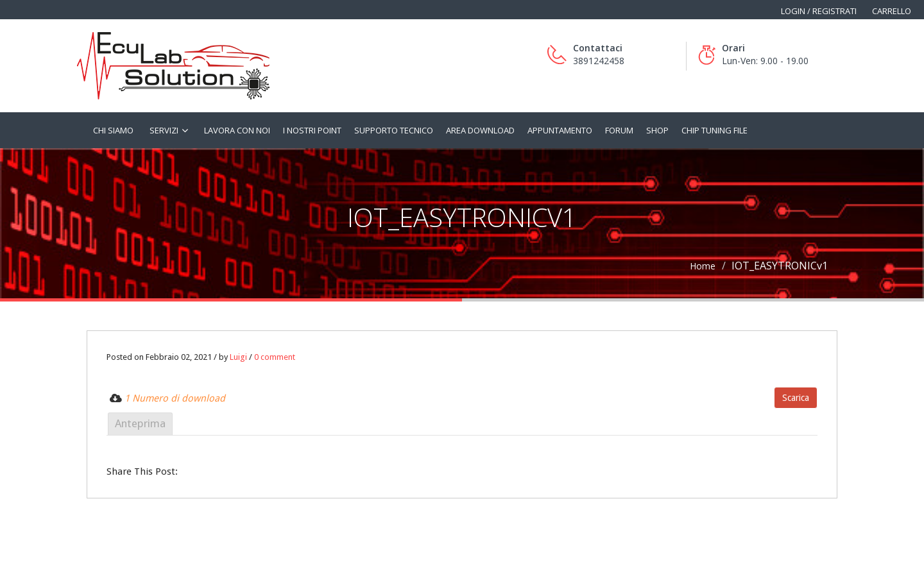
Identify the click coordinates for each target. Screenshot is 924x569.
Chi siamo (113, 130)
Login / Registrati (819, 11)
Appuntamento (560, 130)
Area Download (480, 130)
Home (703, 266)
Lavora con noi (237, 130)
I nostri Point (312, 130)
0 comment (275, 357)
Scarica (796, 398)
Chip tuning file (714, 130)
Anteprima (140, 423)
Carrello (892, 11)
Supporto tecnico (394, 130)
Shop (657, 130)
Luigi (238, 357)
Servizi (164, 130)
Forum (619, 130)
